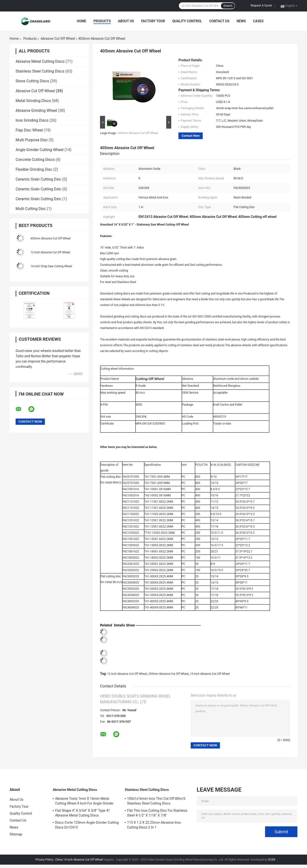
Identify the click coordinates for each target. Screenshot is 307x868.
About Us (126, 21)
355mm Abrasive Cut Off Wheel (168, 674)
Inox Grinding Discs (32, 120)
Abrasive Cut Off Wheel (58, 39)
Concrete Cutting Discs (35, 160)
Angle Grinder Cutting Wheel (40, 150)
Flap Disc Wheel (29, 130)
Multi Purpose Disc (32, 140)
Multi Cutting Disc (31, 209)
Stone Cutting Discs (32, 81)
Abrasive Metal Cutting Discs (40, 61)
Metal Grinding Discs (33, 101)
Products (102, 21)
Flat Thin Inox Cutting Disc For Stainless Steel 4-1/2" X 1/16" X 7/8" (157, 813)
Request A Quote (261, 6)
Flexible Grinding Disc (34, 169)
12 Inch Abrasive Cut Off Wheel (50, 252)
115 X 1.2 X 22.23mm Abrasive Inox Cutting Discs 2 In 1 (154, 825)
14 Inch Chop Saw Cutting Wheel (51, 266)
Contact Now (191, 136)
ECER (272, 860)
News (241, 21)
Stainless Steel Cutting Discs (40, 71)
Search (228, 6)
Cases (258, 21)
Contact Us (219, 21)
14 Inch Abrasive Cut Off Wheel (210, 674)
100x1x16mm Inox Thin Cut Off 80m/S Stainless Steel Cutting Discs (156, 801)
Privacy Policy (44, 860)
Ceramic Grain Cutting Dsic (38, 179)
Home (82, 21)
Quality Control (187, 21)
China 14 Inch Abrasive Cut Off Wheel (79, 860)
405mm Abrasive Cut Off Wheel (50, 238)
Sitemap (16, 834)
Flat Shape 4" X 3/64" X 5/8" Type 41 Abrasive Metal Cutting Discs (83, 813)
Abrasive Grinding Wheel (36, 111)
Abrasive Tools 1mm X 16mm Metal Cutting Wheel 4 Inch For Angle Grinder (84, 801)
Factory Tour (153, 21)
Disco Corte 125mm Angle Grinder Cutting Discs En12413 (87, 825)
